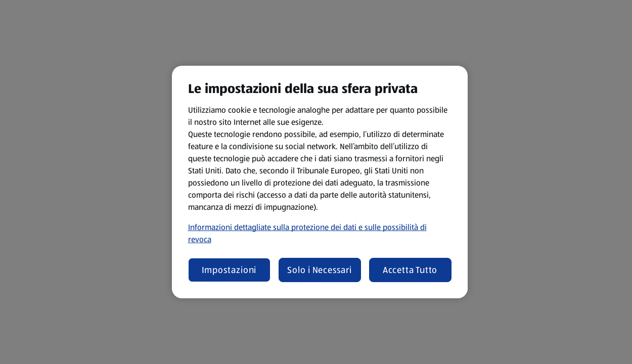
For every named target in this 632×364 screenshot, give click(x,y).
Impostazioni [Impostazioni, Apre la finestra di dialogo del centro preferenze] (229, 270)
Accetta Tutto (410, 270)
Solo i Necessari (319, 270)
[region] (320, 182)
